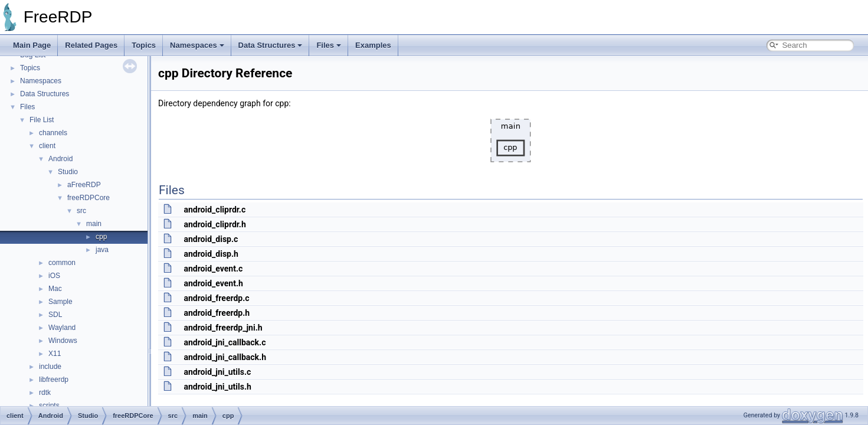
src (81, 211)
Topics (144, 45)
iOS (54, 276)
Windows (63, 341)
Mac (55, 289)
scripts (49, 406)
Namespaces (197, 45)
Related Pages (91, 45)
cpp (101, 237)
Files (329, 45)
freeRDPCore (89, 198)
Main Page (32, 45)
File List (42, 120)
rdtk (45, 393)
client (47, 146)
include (50, 367)
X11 (55, 354)
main (94, 224)
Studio (68, 172)
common (62, 263)
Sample (60, 302)
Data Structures (271, 45)
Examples (373, 45)
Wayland (62, 328)
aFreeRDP (84, 185)
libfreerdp (54, 380)
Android (60, 159)
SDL (55, 315)
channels (53, 133)
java (102, 250)
